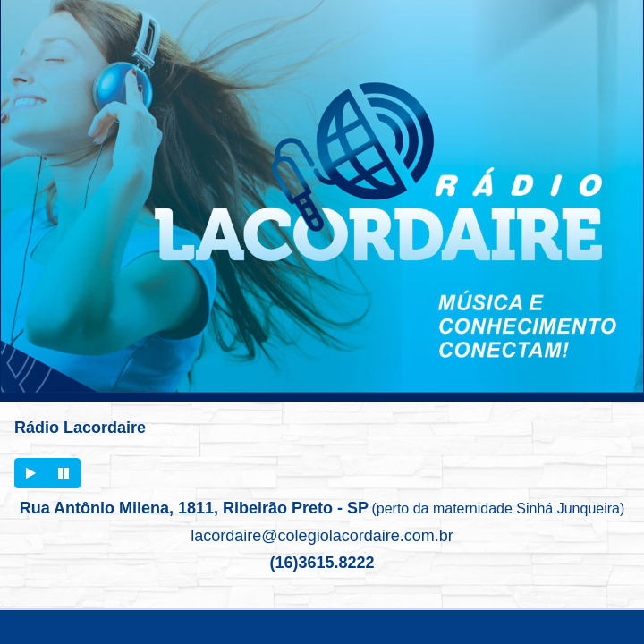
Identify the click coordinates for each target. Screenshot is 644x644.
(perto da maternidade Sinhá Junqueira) (498, 508)
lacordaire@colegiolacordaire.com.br (322, 536)
